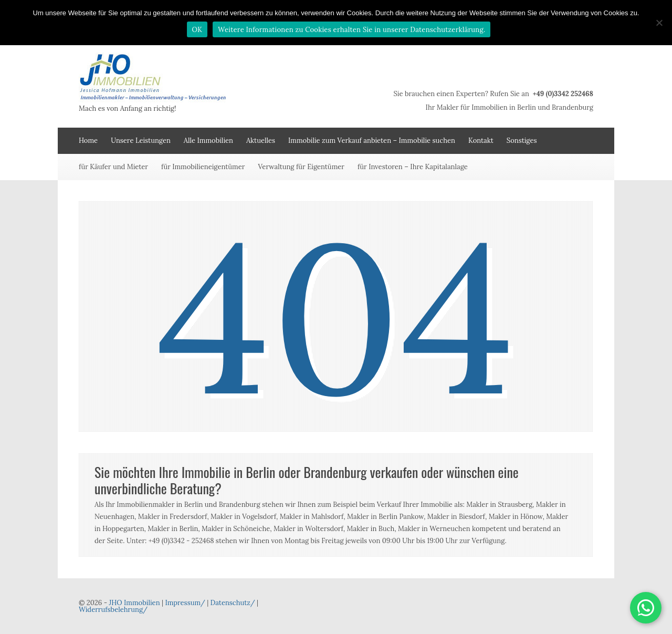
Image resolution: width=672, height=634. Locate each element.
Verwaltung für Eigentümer (301, 167)
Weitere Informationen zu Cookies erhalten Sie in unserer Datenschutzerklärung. (351, 30)
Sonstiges (522, 141)
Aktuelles (261, 141)
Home (88, 141)
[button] (646, 608)
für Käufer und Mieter (113, 167)
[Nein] (659, 23)
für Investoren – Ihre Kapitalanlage (413, 167)
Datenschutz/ (233, 603)
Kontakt (481, 141)
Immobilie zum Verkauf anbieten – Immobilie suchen (372, 141)
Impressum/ (185, 603)
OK (197, 30)
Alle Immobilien (208, 141)
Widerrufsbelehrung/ (113, 610)
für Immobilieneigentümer (203, 167)
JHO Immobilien (134, 603)
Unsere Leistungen (141, 141)
